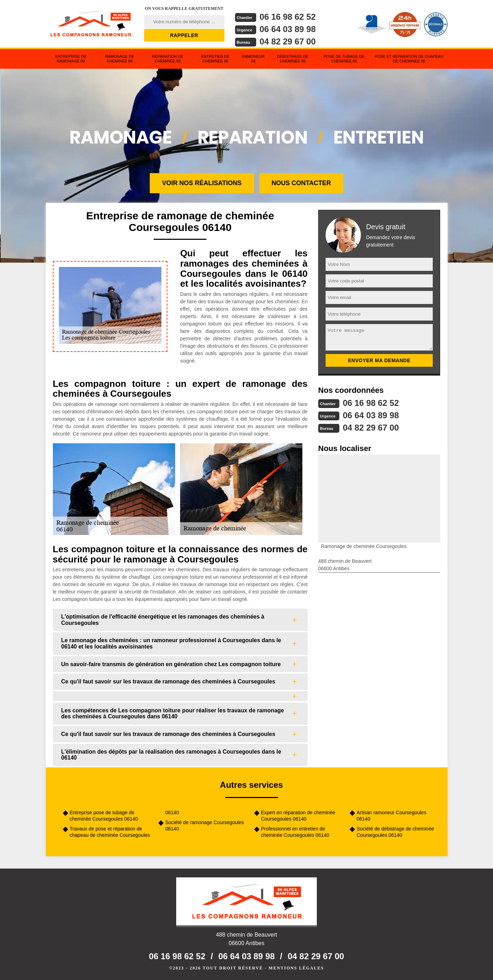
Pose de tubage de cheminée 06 (344, 59)
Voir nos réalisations (202, 183)
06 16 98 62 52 (288, 17)
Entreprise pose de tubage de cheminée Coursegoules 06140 (104, 816)
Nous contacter (301, 183)
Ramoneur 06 (253, 59)
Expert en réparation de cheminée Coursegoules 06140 (298, 816)
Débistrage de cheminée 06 (293, 59)
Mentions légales (296, 968)
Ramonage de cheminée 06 (120, 59)
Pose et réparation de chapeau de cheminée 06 (409, 59)
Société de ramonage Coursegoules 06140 (205, 826)
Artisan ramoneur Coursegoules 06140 (392, 816)
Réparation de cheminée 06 (168, 59)
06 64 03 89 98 (288, 29)
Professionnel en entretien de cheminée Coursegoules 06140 (295, 832)
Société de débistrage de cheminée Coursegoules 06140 (395, 832)
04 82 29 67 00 (288, 41)
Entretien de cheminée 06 (215, 59)
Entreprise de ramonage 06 (71, 59)
